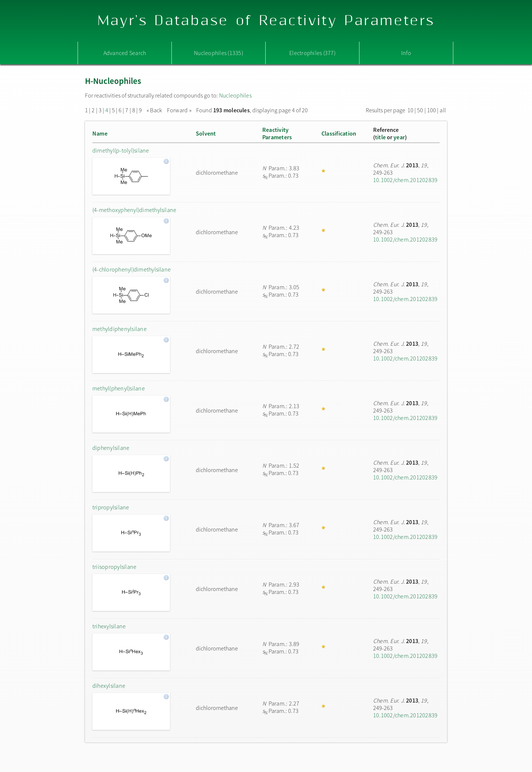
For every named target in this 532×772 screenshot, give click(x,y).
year (399, 137)
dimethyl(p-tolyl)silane (121, 150)
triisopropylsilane (114, 567)
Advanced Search (125, 53)
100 (432, 110)
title (380, 137)
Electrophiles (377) (312, 53)
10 (410, 110)
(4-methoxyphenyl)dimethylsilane (134, 210)
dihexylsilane (109, 686)
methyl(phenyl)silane (119, 388)
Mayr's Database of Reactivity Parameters (266, 21)
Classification (339, 133)
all (443, 110)
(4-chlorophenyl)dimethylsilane (132, 269)
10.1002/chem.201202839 (405, 180)
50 (420, 110)
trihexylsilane (109, 626)
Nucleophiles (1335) (219, 53)
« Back (155, 110)
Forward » (179, 110)
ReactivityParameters (277, 133)
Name (100, 133)
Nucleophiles (235, 95)
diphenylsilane (111, 448)
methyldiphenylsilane (120, 329)
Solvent (206, 133)
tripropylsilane (111, 507)
